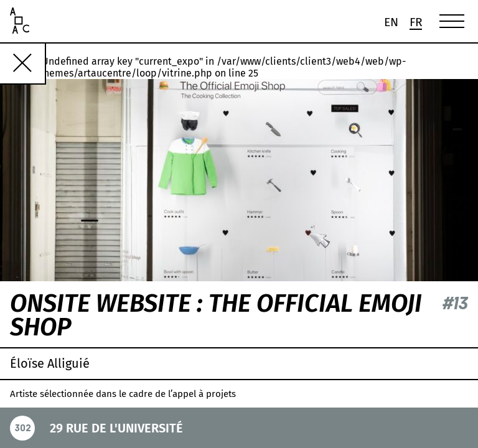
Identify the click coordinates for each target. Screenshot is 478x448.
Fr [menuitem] (416, 23)
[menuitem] (391, 22)
